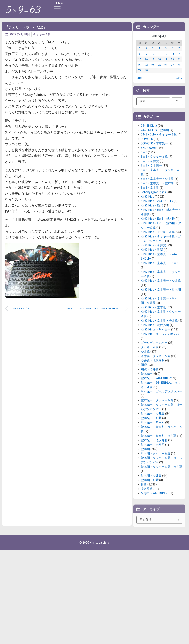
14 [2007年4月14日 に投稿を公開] (179, 59)
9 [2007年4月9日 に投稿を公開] (146, 59)
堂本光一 (147, 405)
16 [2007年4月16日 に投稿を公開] (146, 64)
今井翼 (145, 382)
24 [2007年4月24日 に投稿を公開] (153, 70)
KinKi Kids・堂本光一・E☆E (159, 294)
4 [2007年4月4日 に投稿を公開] (159, 53)
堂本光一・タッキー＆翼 (157, 431)
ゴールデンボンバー (154, 373)
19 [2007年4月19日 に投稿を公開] (166, 64)
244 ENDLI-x (149, 156)
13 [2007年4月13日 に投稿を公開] (172, 59)
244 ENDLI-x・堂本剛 (155, 161)
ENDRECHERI (150, 179)
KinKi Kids (147, 227)
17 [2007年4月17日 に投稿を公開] (153, 64)
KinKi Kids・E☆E (152, 236)
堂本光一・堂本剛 (153, 453)
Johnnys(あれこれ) (153, 223)
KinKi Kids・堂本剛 (153, 338)
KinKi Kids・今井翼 (153, 276)
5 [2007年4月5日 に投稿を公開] (166, 53)
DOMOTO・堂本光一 (154, 174)
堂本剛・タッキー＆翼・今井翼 (161, 498)
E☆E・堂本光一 (151, 196)
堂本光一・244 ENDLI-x (156, 409)
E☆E (144, 183)
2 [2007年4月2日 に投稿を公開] (146, 53)
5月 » (179, 83)
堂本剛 (145, 480)
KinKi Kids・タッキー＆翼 (158, 263)
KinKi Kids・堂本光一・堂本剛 (161, 320)
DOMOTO (147, 170)
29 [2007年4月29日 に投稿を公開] (140, 75)
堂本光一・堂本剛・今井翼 (159, 467)
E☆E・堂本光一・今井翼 (157, 210)
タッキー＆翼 (42, 34)
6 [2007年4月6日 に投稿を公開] (172, 53)
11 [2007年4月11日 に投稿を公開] (159, 59)
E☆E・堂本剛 (150, 218)
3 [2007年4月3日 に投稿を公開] (153, 53)
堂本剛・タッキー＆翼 (156, 484)
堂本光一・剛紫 (151, 449)
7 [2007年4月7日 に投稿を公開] (179, 53)
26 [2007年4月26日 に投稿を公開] (166, 70)
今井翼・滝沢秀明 (153, 391)
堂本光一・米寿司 (153, 475)
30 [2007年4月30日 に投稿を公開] (146, 75)
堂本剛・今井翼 (151, 506)
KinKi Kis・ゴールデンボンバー (161, 365)
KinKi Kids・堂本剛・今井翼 (159, 351)
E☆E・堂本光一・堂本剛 (157, 214)
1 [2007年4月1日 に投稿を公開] (140, 53)
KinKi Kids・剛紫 (152, 280)
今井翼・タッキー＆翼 (156, 387)
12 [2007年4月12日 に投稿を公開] (166, 59)
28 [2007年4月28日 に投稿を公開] (179, 70)
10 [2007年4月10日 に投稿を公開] (153, 59)
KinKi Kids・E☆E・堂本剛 (158, 249)
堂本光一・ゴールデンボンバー (161, 422)
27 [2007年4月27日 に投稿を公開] (172, 70)
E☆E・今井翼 (150, 192)
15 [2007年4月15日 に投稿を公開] (140, 64)
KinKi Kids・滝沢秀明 (155, 356)
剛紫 (144, 396)
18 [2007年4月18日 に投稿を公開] (159, 64)
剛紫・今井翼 (150, 400)
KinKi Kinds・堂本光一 (156, 360)
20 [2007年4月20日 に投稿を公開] (172, 64)
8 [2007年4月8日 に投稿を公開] (140, 59)
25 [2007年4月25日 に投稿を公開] (159, 70)
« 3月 (139, 83)
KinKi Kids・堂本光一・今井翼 (161, 311)
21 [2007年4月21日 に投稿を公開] (179, 64)
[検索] (177, 103)
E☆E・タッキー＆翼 (154, 187)
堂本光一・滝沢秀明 (154, 471)
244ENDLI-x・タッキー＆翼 (159, 165)
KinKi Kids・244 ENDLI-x (157, 232)
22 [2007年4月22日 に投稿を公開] (140, 70)
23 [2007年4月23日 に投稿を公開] (146, 70)
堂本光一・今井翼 (153, 444)
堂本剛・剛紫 (150, 511)
